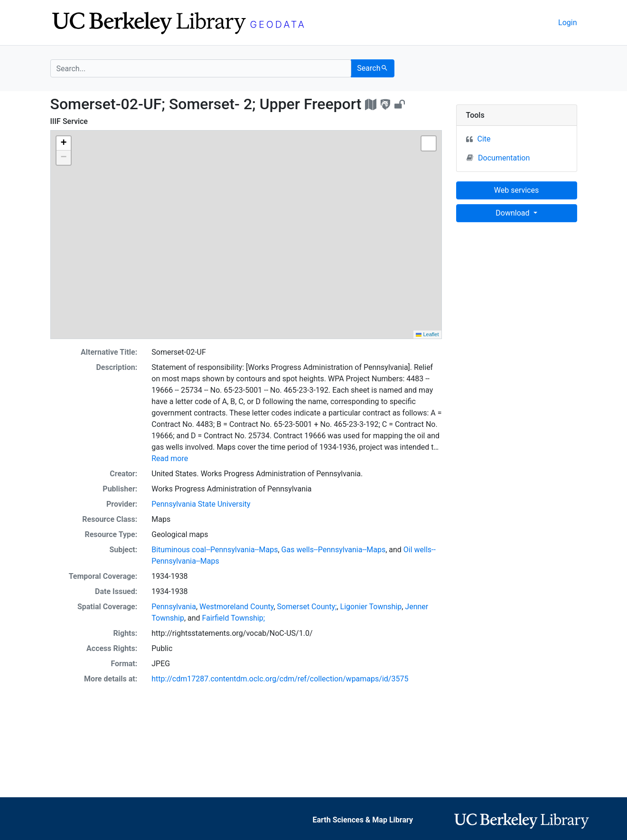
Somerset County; (307, 607)
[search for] (201, 68)
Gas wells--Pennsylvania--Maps (334, 550)
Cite (484, 139)
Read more (170, 458)
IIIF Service (69, 121)
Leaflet (427, 334)
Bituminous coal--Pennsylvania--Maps (215, 550)
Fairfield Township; (234, 618)
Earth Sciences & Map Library (363, 820)
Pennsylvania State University (201, 504)
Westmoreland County (236, 607)
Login (567, 23)
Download (513, 213)
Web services (516, 190)
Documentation (498, 158)
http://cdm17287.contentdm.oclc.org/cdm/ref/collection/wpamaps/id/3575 (280, 679)
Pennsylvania (174, 607)
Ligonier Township (371, 607)
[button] (64, 143)
